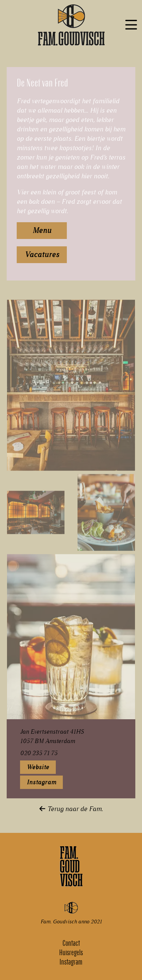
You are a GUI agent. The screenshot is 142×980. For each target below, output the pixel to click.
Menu (42, 230)
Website (38, 767)
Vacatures (42, 255)
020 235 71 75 (39, 753)
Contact (71, 943)
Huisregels (71, 953)
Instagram (41, 782)
